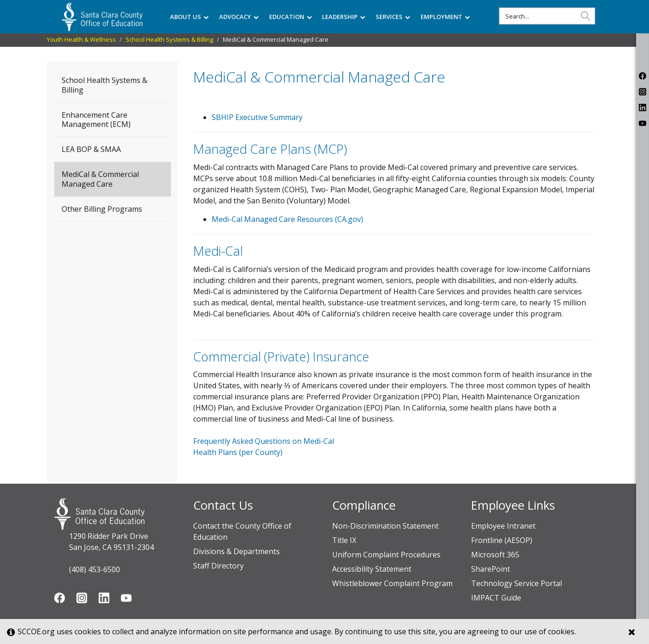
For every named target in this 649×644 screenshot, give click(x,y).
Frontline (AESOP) (502, 540)
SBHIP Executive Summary (257, 117)
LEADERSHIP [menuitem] (343, 17)
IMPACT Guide (496, 598)
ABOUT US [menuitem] (189, 17)
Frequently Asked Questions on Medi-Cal (264, 441)
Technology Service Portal (517, 583)
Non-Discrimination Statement (385, 526)
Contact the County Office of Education (242, 531)
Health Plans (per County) (238, 452)
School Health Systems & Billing (169, 39)
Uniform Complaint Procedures (386, 555)
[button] (586, 16)
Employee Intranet (503, 526)
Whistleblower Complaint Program (392, 583)
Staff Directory (218, 566)
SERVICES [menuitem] (393, 17)
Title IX (344, 540)
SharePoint (491, 569)
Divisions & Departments (236, 551)
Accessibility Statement (372, 569)
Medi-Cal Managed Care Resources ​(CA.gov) (287, 219)
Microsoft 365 (495, 555)
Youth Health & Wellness (81, 39)
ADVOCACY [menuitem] (239, 17)
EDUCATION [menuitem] (290, 17)
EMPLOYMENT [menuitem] (445, 17)
